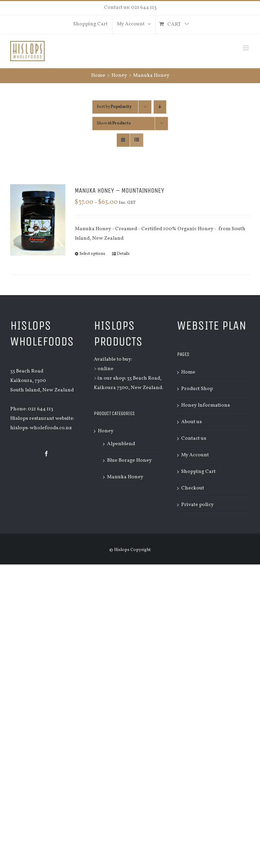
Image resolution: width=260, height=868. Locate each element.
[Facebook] (46, 454)
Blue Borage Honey (129, 461)
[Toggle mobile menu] (246, 48)
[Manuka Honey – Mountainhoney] (38, 220)
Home (188, 372)
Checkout (193, 488)
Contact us (194, 439)
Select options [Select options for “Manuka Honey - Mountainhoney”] (92, 254)
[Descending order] (160, 107)
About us (191, 422)
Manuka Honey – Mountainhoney (120, 190)
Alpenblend (121, 444)
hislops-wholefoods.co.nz (41, 428)
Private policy (197, 505)
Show (114, 123)
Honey (106, 431)
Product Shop (197, 389)
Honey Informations (205, 405)
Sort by (114, 107)
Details (123, 254)
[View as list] (137, 140)
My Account (195, 455)
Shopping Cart (198, 472)
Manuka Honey (125, 477)
